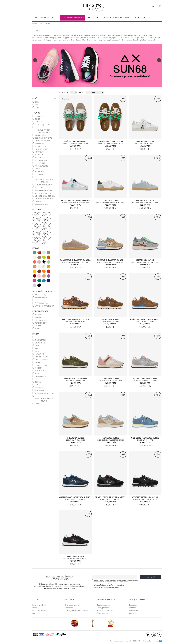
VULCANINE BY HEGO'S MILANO (44, 400)
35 (48, 228)
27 (34, 224)
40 (34, 238)
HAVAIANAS (40, 354)
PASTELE (38, 169)
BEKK (37, 337)
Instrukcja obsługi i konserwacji (76, 610)
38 (44, 233)
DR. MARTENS (40, 343)
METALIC (38, 157)
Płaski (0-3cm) (41, 323)
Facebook (133, 605)
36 (34, 233)
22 (48, 214)
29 (39, 224)
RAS (37, 379)
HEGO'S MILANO (42, 357)
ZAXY (37, 404)
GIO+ (37, 351)
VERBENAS (39, 388)
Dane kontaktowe (39, 610)
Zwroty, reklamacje (104, 605)
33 (39, 228)
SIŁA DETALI (40, 188)
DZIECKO (39, 108)
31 (48, 224)
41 (39, 238)
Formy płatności (103, 608)
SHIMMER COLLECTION (44, 185)
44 (34, 242)
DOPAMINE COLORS (43, 141)
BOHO (38, 119)
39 (48, 233)
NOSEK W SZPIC (41, 166)
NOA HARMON (41, 376)
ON (36, 105)
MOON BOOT (40, 371)
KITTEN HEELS (40, 146)
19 (34, 214)
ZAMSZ (38, 202)
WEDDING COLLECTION (44, 199)
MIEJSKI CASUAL (41, 160)
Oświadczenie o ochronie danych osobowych (107, 587)
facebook (159, 635)
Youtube (133, 608)
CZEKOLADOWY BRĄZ (44, 138)
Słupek (38, 326)
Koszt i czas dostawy (105, 610)
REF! (37, 300)
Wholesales (134, 610)
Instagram (133, 613)
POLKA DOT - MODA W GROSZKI (44, 181)
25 (44, 219)
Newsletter (69, 608)
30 (44, 224)
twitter (148, 635)
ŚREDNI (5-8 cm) (41, 303)
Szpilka (38, 329)
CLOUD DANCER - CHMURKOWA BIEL (44, 131)
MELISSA (38, 368)
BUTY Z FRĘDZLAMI (42, 125)
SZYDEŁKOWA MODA (43, 190)
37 (39, 233)
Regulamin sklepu (39, 605)
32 (34, 228)
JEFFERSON (39, 143)
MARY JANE (39, 155)
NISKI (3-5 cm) (40, 295)
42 (44, 238)
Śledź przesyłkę (103, 613)
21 (44, 214)
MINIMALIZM (40, 163)
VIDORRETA (40, 390)
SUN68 (38, 385)
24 (39, 219)
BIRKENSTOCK (41, 340)
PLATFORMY (40, 171)
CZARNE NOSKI (41, 135)
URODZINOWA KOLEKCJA (45, 196)
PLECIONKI (39, 174)
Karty (34, 613)
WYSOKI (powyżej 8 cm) (45, 306)
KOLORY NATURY (42, 149)
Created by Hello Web (152, 641)
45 (39, 242)
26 (48, 219)
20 (39, 214)
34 (44, 228)
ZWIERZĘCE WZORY (43, 204)
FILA (37, 348)
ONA (37, 102)
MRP (37, 374)
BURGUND (39, 122)
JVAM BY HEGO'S (42, 365)
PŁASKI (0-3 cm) (41, 297)
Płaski (38, 317)
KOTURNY (39, 152)
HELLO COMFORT (42, 360)
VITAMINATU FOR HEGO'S (45, 393)
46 (44, 242)
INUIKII (38, 362)
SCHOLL (38, 382)
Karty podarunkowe (72, 605)
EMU (37, 346)
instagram (154, 635)
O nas (35, 608)
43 (48, 238)
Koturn (38, 315)
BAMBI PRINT (40, 116)
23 (34, 219)
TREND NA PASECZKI (43, 193)
